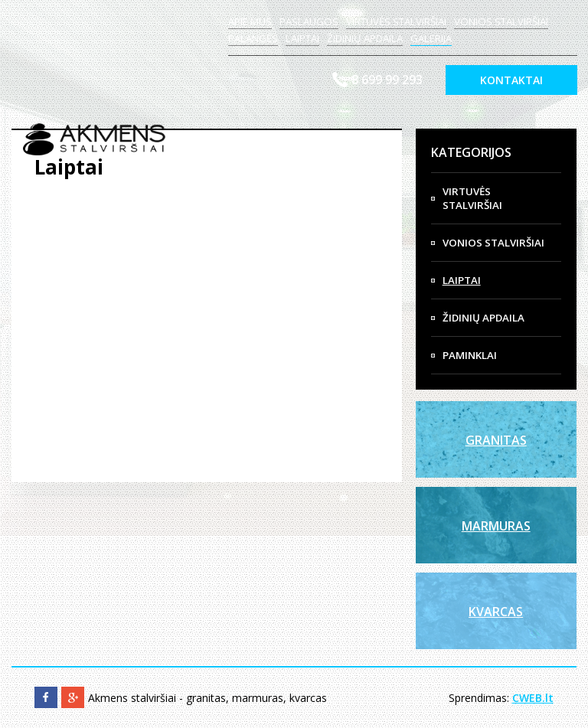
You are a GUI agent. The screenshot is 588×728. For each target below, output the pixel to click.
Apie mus (250, 21)
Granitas (496, 440)
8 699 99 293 (387, 80)
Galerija (431, 38)
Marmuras (496, 526)
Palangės (253, 38)
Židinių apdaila (365, 38)
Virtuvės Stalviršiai (472, 198)
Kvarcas (496, 612)
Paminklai (470, 355)
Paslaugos (309, 21)
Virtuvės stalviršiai (396, 21)
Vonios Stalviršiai (493, 243)
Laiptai (302, 38)
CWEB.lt (533, 698)
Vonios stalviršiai (501, 21)
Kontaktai (511, 80)
